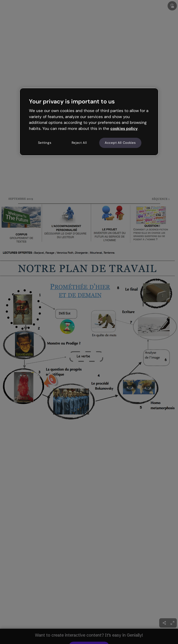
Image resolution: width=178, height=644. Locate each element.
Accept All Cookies (120, 143)
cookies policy (124, 128)
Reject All (79, 143)
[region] (89, 122)
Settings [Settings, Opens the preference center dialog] (45, 143)
